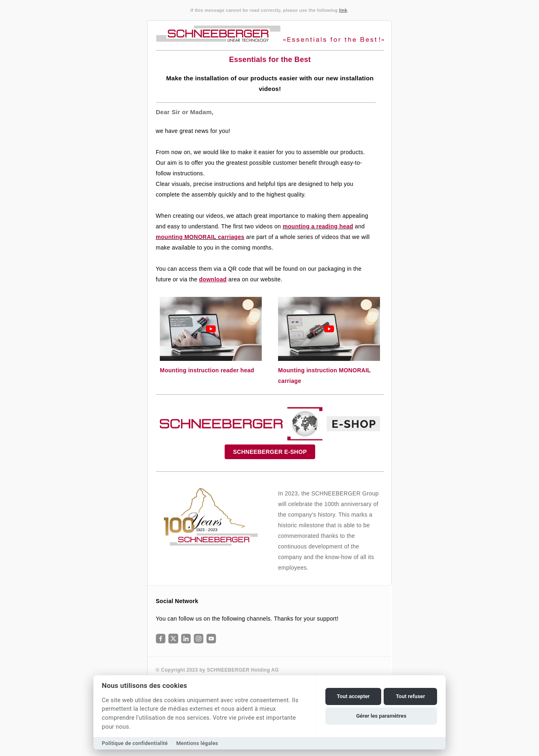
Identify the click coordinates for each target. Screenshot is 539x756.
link (343, 10)
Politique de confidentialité (135, 743)
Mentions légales (197, 743)
